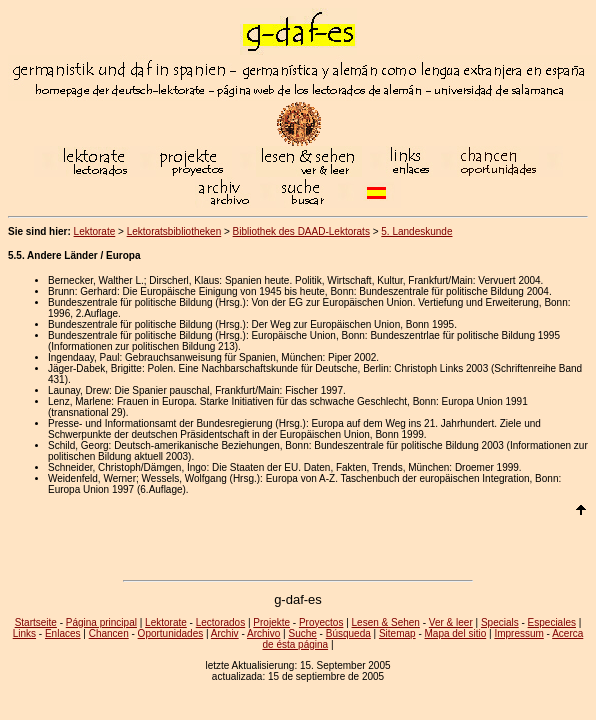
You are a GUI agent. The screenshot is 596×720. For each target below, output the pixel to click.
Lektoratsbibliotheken (174, 231)
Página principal (101, 622)
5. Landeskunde (416, 231)
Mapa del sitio (456, 633)
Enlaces (63, 633)
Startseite (36, 622)
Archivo (263, 633)
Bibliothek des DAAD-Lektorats (301, 231)
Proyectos (321, 622)
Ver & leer (451, 622)
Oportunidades (171, 633)
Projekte (271, 622)
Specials (500, 622)
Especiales (552, 622)
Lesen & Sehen (386, 622)
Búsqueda (348, 633)
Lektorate (95, 231)
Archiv (225, 633)
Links (24, 633)
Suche (302, 633)
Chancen (109, 633)
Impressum (518, 633)
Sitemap (397, 633)
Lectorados (220, 622)
